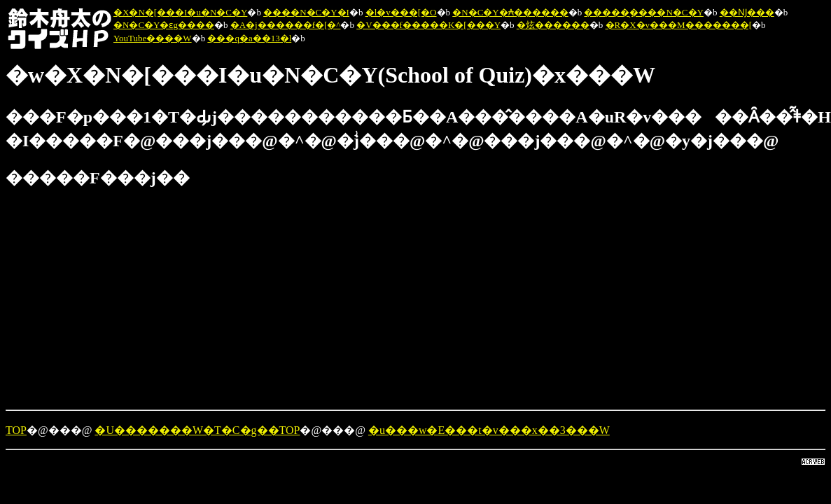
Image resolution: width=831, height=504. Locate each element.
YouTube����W (153, 38)
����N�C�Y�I (306, 12)
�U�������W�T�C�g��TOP (197, 430)
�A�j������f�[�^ (286, 25)
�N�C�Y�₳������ (510, 12)
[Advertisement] (358, 300)
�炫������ (553, 25)
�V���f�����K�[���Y (428, 25)
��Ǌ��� (747, 12)
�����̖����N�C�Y (643, 12)
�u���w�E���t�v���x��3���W (489, 430)
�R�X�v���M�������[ (679, 25)
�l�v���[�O (401, 12)
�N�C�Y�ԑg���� (164, 25)
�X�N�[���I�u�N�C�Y (180, 12)
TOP (16, 430)
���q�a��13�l (249, 38)
